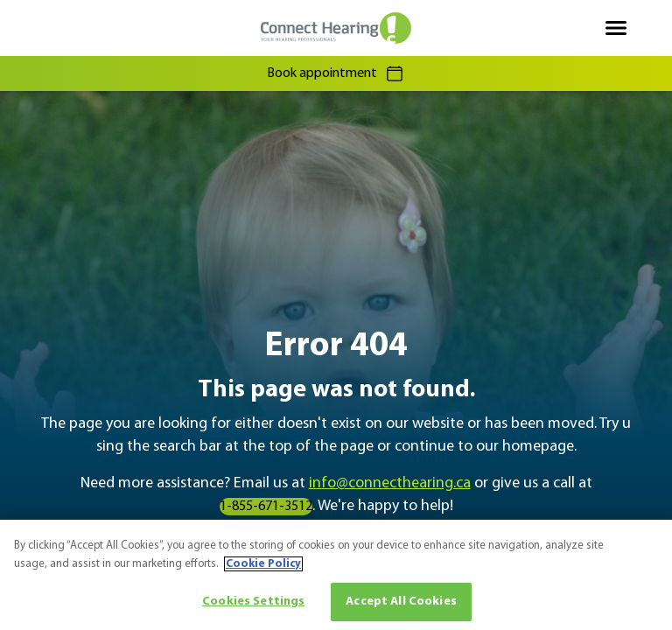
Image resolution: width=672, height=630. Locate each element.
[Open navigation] (616, 28)
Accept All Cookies (401, 602)
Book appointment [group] (336, 73)
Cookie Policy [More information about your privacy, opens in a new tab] (263, 564)
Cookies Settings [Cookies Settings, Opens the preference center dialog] (253, 602)
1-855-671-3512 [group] (266, 507)
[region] (336, 575)
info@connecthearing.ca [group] (390, 483)
